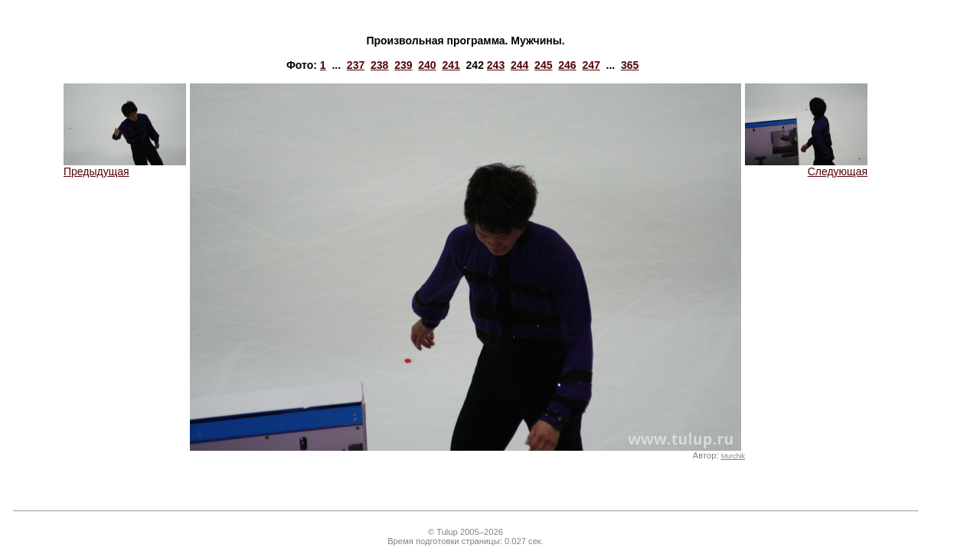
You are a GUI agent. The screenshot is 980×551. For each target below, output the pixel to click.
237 (356, 65)
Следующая (806, 166)
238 (379, 65)
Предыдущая (125, 166)
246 (567, 65)
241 (451, 65)
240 (427, 65)
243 (496, 65)
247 (591, 65)
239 (403, 65)
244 (519, 65)
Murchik (733, 456)
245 (543, 65)
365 (630, 65)
